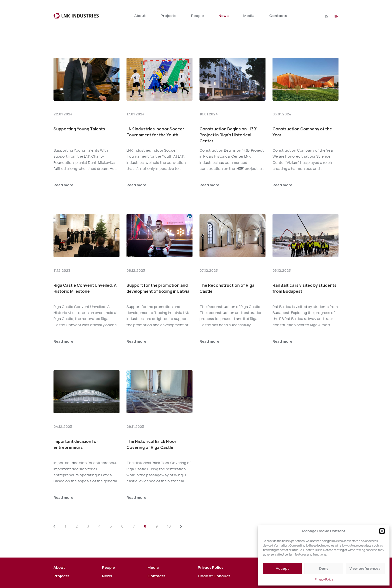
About (140, 16)
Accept (282, 568)
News (223, 16)
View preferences (365, 568)
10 (169, 512)
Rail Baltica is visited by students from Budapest (304, 275)
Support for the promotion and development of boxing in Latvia (158, 275)
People (197, 16)
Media (249, 16)
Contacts (278, 16)
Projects (168, 16)
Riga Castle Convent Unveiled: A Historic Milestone (85, 275)
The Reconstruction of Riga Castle (227, 275)
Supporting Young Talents (79, 115)
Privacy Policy (324, 579)
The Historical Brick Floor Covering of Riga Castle (151, 431)
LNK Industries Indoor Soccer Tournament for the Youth (155, 118)
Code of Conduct (214, 562)
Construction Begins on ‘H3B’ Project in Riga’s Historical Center (228, 121)
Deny (324, 568)
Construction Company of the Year (302, 118)
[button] (382, 531)
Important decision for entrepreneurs (76, 431)
